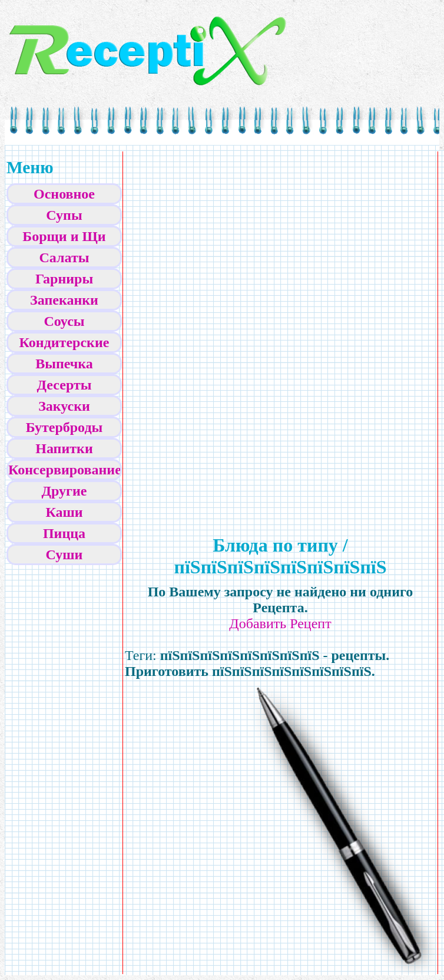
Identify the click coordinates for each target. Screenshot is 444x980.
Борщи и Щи (64, 236)
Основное (64, 194)
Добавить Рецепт (280, 623)
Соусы (64, 321)
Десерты (64, 385)
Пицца (64, 533)
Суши (64, 555)
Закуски (64, 406)
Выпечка (64, 364)
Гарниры (64, 279)
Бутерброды (64, 427)
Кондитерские (64, 342)
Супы (64, 215)
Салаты (64, 258)
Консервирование (65, 470)
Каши (64, 512)
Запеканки (64, 300)
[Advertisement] (226, 331)
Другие (64, 491)
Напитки (64, 448)
